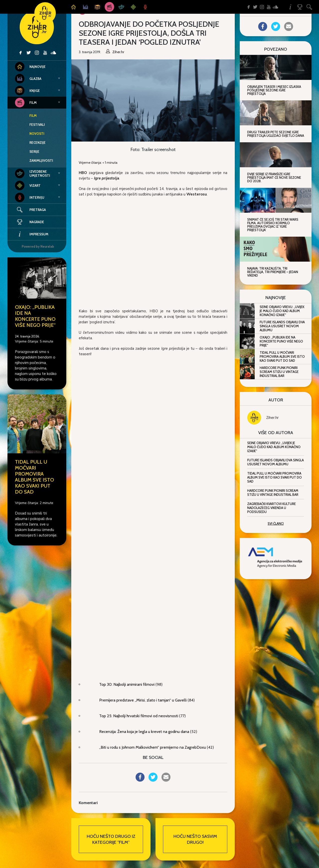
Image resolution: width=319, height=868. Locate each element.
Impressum (32, 234)
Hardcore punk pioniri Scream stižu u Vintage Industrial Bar (279, 372)
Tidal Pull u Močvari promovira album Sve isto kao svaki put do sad (35, 477)
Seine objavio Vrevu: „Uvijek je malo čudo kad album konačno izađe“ (282, 311)
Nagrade (30, 222)
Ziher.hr (272, 418)
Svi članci (276, 523)
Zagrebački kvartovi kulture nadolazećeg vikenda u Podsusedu (272, 508)
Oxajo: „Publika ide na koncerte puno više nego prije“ (35, 316)
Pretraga (38, 210)
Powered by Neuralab (38, 246)
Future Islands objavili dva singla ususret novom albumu (282, 326)
